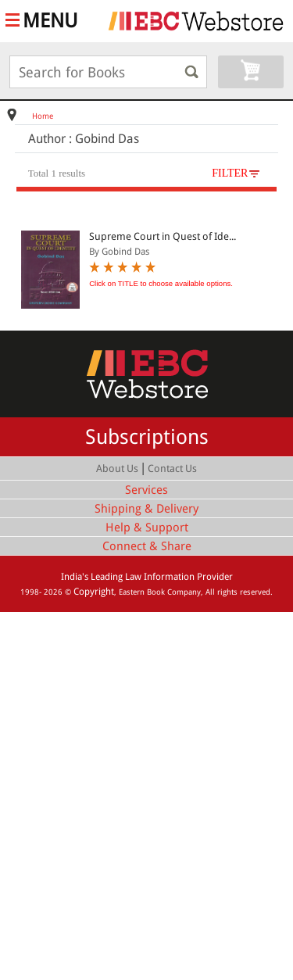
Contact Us (172, 469)
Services (146, 490)
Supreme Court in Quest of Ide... (163, 236)
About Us (117, 469)
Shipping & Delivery (146, 509)
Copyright (94, 592)
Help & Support (147, 528)
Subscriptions (147, 437)
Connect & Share (147, 546)
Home (43, 116)
